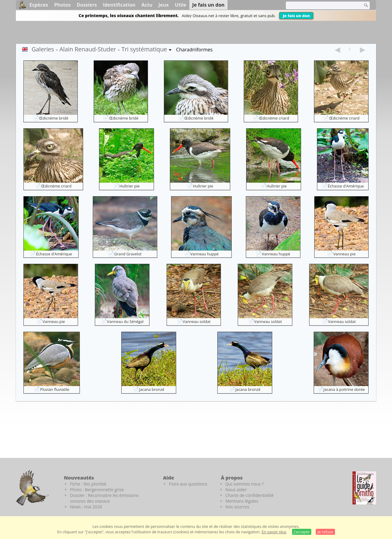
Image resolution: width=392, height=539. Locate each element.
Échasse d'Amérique (346, 186)
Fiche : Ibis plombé (88, 484)
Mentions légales (242, 501)
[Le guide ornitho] (364, 488)
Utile (180, 5)
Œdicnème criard (274, 118)
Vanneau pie (344, 254)
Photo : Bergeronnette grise (97, 490)
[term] (320, 5)
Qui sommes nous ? (245, 484)
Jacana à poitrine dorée (344, 389)
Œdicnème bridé (54, 118)
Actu (147, 5)
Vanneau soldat (197, 321)
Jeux (164, 5)
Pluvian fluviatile (54, 389)
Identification (119, 5)
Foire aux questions (188, 484)
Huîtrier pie (130, 186)
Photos (62, 5)
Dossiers (87, 5)
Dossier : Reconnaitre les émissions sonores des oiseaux (104, 498)
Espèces (39, 5)
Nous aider (236, 490)
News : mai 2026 (86, 507)
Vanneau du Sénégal (125, 321)
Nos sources (237, 507)
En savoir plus (274, 532)
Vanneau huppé (204, 254)
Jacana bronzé (152, 389)
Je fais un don (296, 16)
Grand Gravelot (128, 254)
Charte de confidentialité (250, 495)
